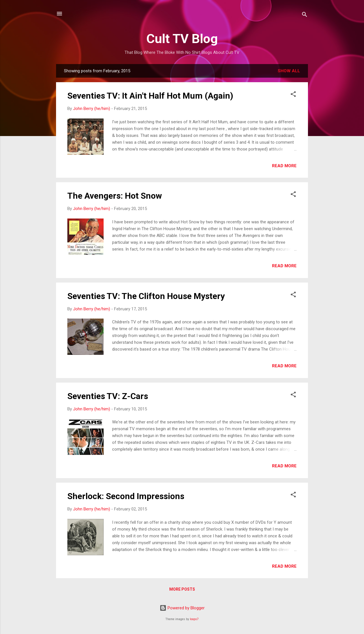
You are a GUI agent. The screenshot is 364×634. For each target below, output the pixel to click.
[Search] (305, 15)
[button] (293, 95)
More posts (182, 589)
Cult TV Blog (182, 39)
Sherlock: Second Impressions (126, 496)
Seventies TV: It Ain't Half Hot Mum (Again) (150, 96)
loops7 (194, 619)
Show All (289, 71)
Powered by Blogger (182, 608)
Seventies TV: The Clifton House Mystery (146, 296)
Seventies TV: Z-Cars (108, 396)
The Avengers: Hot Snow (115, 196)
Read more (284, 166)
